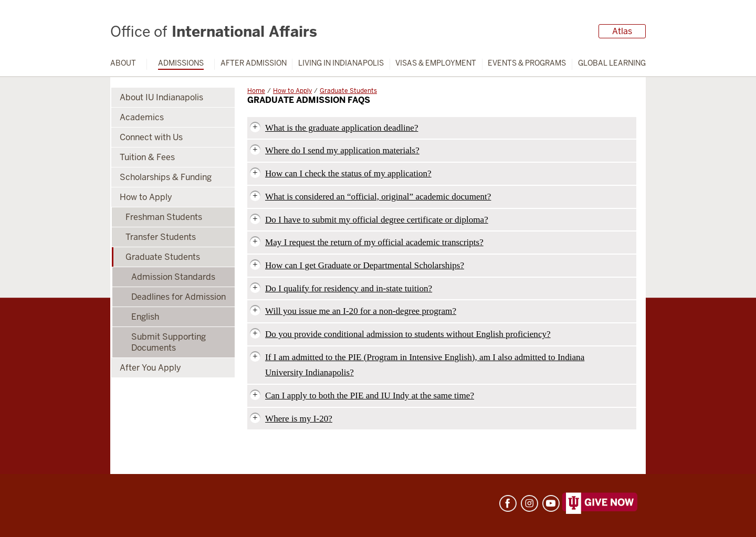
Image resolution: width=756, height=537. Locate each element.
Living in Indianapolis (341, 63)
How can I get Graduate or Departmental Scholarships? (365, 265)
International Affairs (214, 31)
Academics (142, 117)
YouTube (551, 503)
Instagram (529, 503)
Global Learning (612, 63)
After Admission (254, 63)
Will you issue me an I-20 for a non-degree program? (361, 311)
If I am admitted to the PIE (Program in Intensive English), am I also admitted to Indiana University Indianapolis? (425, 365)
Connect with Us (151, 137)
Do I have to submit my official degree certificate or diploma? (377, 220)
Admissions (181, 63)
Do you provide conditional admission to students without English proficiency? (408, 334)
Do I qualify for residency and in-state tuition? (349, 288)
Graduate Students (348, 91)
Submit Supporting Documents (169, 342)
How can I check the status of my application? (348, 173)
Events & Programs (527, 63)
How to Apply (292, 91)
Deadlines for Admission (178, 297)
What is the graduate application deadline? (342, 128)
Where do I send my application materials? (342, 150)
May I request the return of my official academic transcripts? (374, 242)
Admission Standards (173, 277)
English (145, 317)
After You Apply (150, 368)
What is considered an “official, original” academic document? (378, 197)
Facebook (508, 503)
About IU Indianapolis (161, 97)
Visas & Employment (436, 63)
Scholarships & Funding (166, 177)
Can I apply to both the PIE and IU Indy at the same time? (370, 396)
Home (256, 91)
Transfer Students (161, 237)
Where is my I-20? (299, 419)
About (123, 63)
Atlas (622, 31)
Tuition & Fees (147, 157)
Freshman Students (164, 217)
